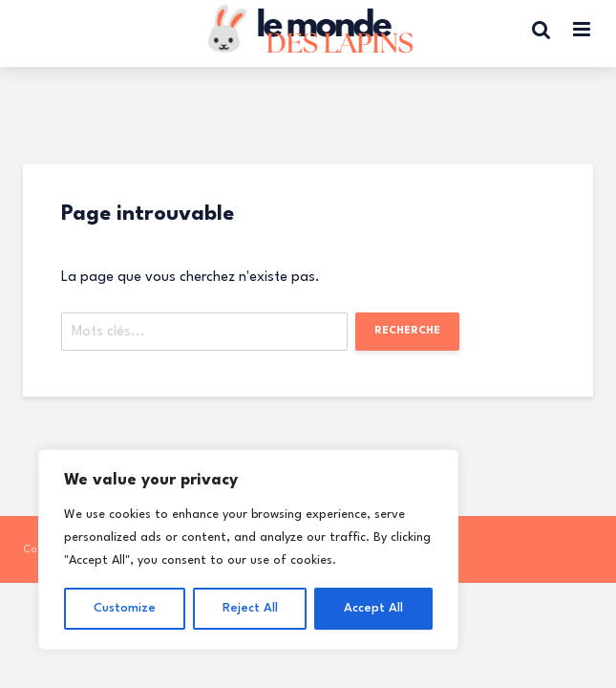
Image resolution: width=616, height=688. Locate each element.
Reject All (250, 608)
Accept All (373, 608)
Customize (125, 608)
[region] (248, 549)
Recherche (407, 331)
